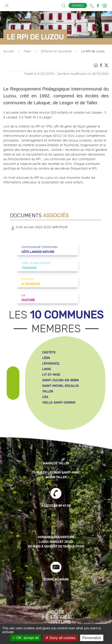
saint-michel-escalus (60, 386)
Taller (27, 51)
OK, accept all (26, 638)
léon (46, 358)
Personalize (92, 638)
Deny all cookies (60, 638)
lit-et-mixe (51, 375)
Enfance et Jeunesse (56, 51)
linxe (47, 369)
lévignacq (51, 364)
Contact (78, 5)
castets (49, 352)
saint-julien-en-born (60, 380)
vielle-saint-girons (59, 403)
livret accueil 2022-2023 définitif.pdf (39, 228)
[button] (7, 4)
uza (45, 397)
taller (48, 391)
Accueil (9, 51)
